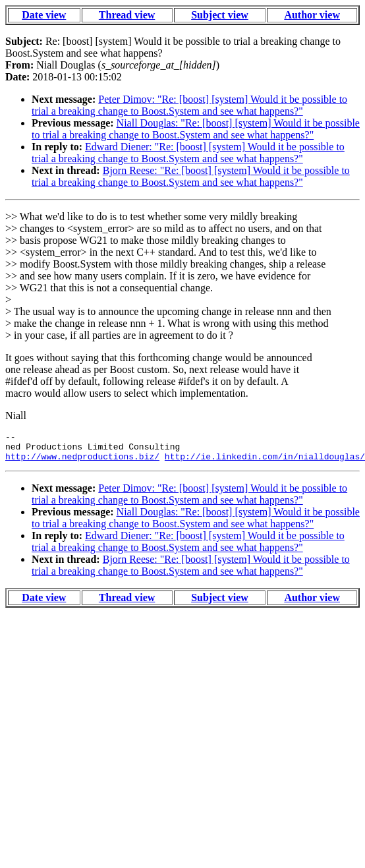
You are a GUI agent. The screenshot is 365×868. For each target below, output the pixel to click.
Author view (312, 15)
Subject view (220, 15)
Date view (44, 15)
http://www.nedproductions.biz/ (82, 462)
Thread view (127, 15)
